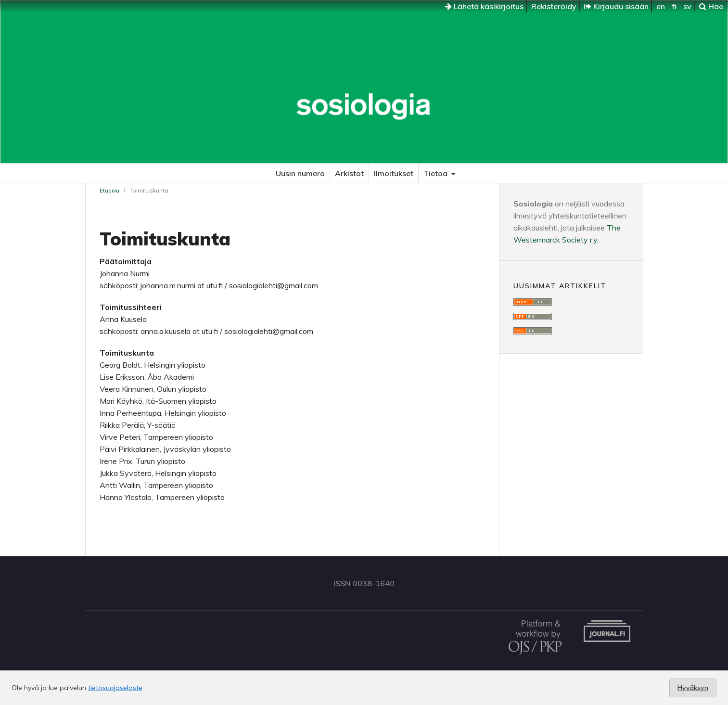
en (661, 6)
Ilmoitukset (394, 173)
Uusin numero (300, 173)
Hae (711, 6)
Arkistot (349, 173)
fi (674, 6)
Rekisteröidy (554, 6)
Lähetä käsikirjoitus (484, 6)
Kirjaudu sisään (616, 6)
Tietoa (436, 173)
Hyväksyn (693, 688)
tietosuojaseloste (115, 688)
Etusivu (109, 190)
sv (687, 6)
